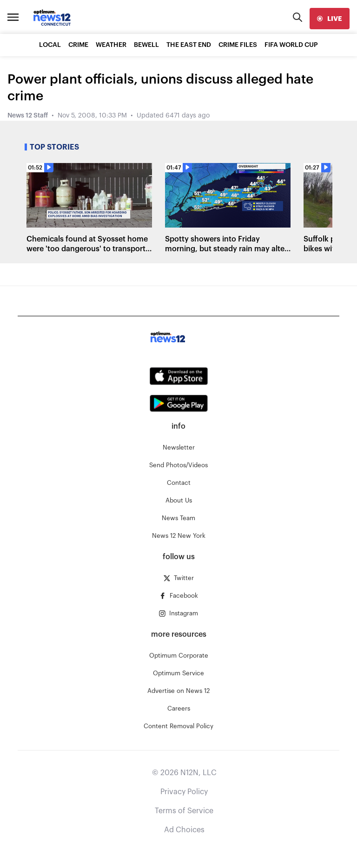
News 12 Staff (28, 116)
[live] (330, 19)
